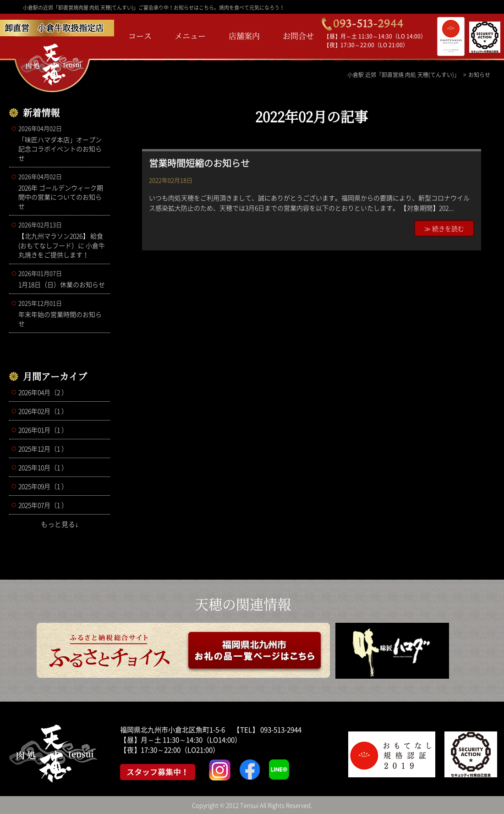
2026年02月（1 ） (43, 411)
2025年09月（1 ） (43, 486)
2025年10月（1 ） (43, 467)
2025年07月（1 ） (43, 505)
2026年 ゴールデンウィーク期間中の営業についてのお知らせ (62, 191)
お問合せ (298, 36)
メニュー (190, 36)
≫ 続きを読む (444, 228)
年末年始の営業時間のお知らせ (62, 313)
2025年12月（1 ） (43, 449)
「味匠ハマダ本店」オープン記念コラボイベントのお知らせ (62, 143)
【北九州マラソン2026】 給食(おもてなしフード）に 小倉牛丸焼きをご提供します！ (62, 240)
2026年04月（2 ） (43, 392)
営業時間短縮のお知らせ (199, 163)
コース (140, 36)
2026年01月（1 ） (43, 430)
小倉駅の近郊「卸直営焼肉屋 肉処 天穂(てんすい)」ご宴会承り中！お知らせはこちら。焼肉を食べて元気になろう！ (154, 8)
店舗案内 (244, 36)
